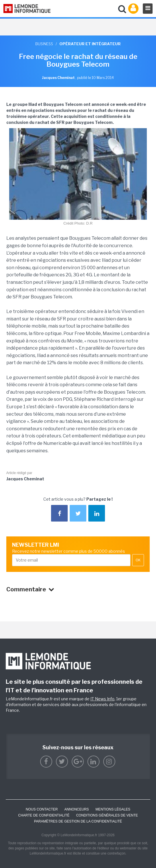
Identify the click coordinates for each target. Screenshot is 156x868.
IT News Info (102, 699)
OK (138, 560)
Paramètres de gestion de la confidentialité (78, 821)
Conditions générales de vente (107, 815)
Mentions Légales (113, 809)
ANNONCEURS (77, 809)
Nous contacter (42, 809)
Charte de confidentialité (44, 815)
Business (44, 44)
